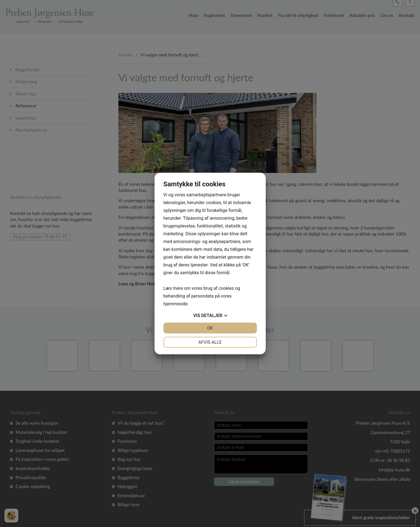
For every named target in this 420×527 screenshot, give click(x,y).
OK (210, 328)
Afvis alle (210, 342)
